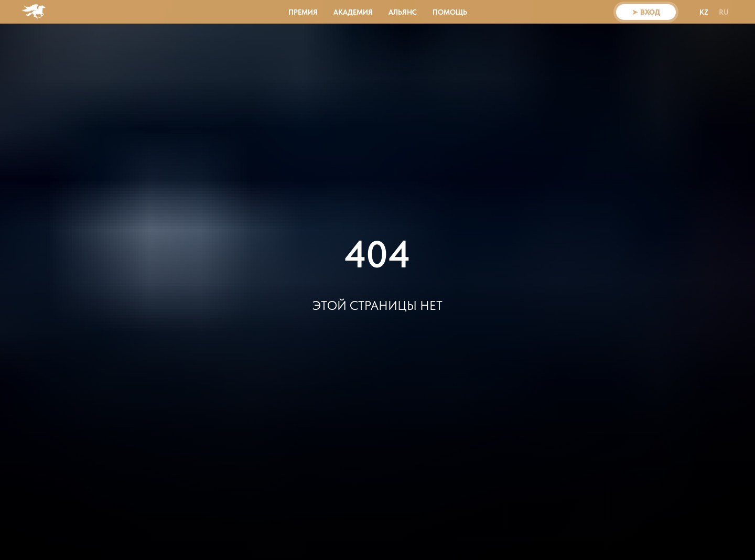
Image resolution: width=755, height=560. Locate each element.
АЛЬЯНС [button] (403, 12)
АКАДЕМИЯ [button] (353, 12)
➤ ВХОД (646, 12)
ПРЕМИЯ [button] (303, 12)
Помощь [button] (450, 12)
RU (724, 12)
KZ (704, 12)
